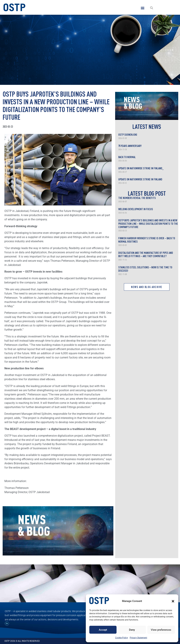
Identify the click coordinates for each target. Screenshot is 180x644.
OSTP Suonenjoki (128, 135)
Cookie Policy (122, 638)
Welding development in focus (136, 209)
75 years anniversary (130, 146)
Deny (132, 630)
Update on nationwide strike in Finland (140, 179)
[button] (173, 601)
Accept (103, 630)
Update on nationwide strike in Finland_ (141, 168)
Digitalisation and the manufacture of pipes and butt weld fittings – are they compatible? (146, 254)
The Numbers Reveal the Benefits (137, 198)
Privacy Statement (138, 638)
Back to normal (127, 157)
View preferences (161, 630)
